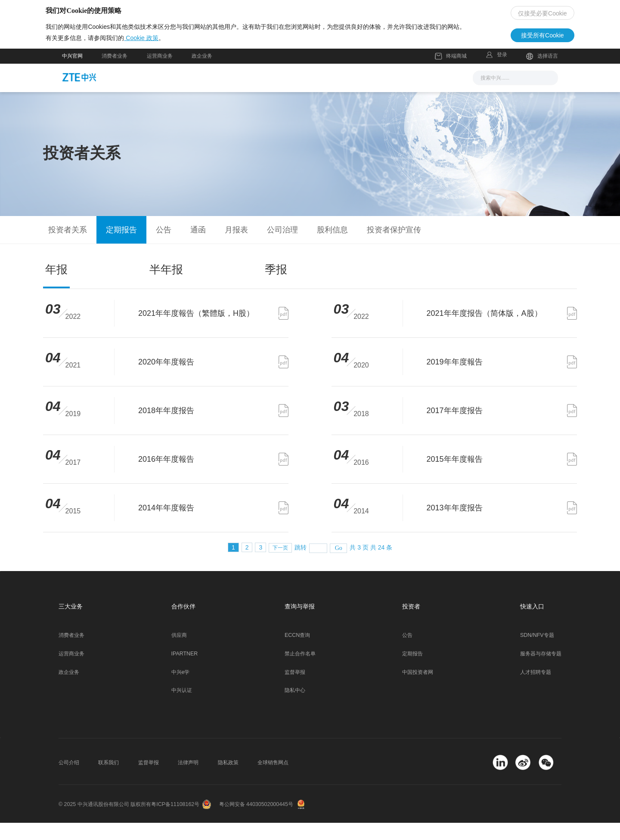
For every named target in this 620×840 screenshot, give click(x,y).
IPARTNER (185, 670)
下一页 (280, 565)
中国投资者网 (418, 689)
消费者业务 (115, 73)
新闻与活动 (211, 94)
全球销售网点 (273, 779)
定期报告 (412, 670)
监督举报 (295, 689)
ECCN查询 (297, 652)
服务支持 (324, 94)
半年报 (166, 287)
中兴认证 (182, 707)
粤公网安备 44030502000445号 (256, 821)
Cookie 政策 (157, 52)
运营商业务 (160, 73)
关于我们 (412, 94)
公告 (407, 652)
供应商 (179, 652)
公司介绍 (69, 779)
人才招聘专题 (536, 689)
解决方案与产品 (269, 94)
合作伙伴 (368, 94)
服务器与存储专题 (541, 670)
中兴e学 (181, 689)
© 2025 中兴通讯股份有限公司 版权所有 (105, 821)
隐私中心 (295, 707)
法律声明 (188, 779)
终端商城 (451, 73)
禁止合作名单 (300, 670)
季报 (276, 287)
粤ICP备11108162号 (175, 821)
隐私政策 (228, 779)
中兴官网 (72, 73)
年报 (56, 287)
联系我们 (108, 779)
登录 (502, 71)
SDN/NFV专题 (537, 652)
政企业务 (202, 73)
